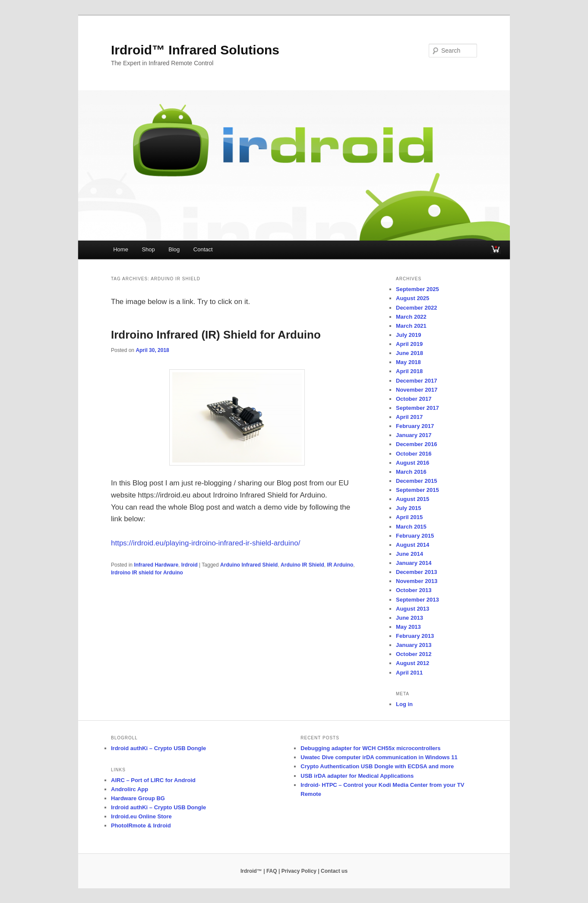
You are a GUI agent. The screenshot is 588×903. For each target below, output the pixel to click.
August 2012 (413, 663)
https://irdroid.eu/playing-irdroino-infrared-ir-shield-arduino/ (205, 543)
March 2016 (411, 472)
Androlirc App (130, 789)
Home (121, 249)
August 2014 (413, 545)
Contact (203, 249)
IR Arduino (340, 565)
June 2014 (409, 554)
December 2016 (416, 444)
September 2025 (417, 289)
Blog (174, 249)
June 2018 (409, 353)
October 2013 (414, 590)
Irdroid (190, 565)
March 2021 (411, 326)
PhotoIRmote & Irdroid (141, 825)
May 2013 (408, 627)
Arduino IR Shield (302, 565)
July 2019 (409, 335)
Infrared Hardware (156, 565)
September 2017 (417, 408)
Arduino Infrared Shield (249, 565)
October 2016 (414, 454)
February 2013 (415, 636)
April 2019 (409, 344)
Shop (148, 249)
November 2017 (417, 390)
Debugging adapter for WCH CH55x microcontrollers (370, 748)
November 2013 (417, 581)
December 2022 (416, 308)
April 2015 (409, 517)
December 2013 (416, 572)
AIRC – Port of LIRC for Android (153, 780)
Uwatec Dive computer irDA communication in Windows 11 (379, 757)
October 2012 (414, 654)
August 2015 (413, 499)
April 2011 (409, 673)
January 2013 (414, 645)
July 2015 (409, 508)
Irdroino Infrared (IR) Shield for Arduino (216, 335)
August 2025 (413, 298)
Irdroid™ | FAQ (259, 871)
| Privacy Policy (297, 871)
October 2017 (414, 399)
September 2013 (417, 600)
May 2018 (408, 362)
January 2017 (414, 435)
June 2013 (409, 618)
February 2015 (415, 536)
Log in (404, 704)
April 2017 (409, 417)
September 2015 (417, 490)
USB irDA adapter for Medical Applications (357, 776)
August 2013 (413, 609)
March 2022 (411, 317)
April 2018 (409, 371)
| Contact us (333, 871)
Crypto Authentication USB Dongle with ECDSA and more (377, 766)
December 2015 (416, 481)
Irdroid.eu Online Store (141, 816)
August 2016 (413, 463)
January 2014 (414, 563)
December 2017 (416, 381)
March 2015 (411, 527)
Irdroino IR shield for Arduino (147, 573)
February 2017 (415, 426)
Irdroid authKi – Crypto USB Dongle (158, 748)
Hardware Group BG (138, 798)
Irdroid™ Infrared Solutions (195, 50)
